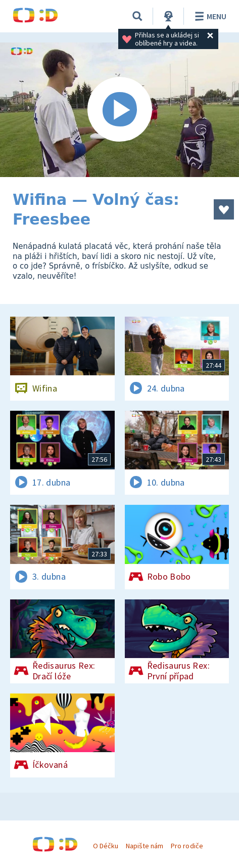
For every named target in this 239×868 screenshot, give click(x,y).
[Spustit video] (119, 110)
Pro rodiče (187, 846)
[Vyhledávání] (137, 16)
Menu (209, 16)
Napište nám (145, 846)
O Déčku (106, 846)
